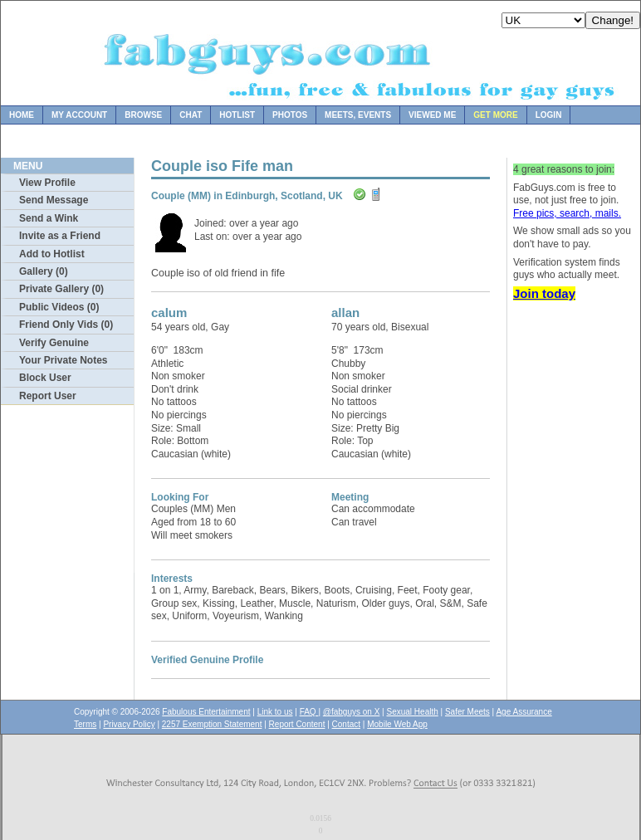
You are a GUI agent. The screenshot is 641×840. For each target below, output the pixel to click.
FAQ (309, 712)
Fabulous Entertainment (206, 712)
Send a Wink (49, 218)
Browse (143, 115)
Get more (495, 115)
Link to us (275, 712)
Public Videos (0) (59, 307)
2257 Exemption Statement (212, 724)
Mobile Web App (397, 724)
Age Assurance (524, 712)
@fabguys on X (352, 712)
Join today (544, 293)
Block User (45, 378)
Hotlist (237, 115)
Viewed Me (432, 115)
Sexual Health (413, 712)
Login (549, 115)
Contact (346, 724)
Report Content (297, 724)
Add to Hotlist (52, 254)
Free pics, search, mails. (567, 213)
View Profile (47, 183)
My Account (79, 115)
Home (22, 115)
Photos (290, 115)
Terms (85, 724)
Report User (48, 396)
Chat (191, 115)
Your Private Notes (63, 360)
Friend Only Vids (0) (66, 325)
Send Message (54, 200)
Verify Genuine (54, 343)
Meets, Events (358, 115)
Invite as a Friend (60, 236)
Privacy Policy (129, 724)
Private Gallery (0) (61, 289)
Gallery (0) (44, 271)
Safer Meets (467, 712)
